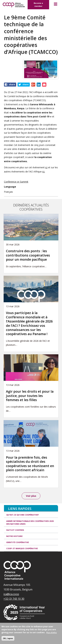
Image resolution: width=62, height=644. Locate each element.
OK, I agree (8, 638)
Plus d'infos (52, 632)
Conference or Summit (16, 182)
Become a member (38, 5)
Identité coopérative (18, 542)
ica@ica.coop (11, 594)
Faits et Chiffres (15, 530)
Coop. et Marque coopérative (22, 548)
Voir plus (31, 496)
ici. (44, 172)
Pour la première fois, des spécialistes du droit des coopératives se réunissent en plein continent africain (30, 464)
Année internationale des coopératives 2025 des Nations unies (30, 522)
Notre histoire (14, 536)
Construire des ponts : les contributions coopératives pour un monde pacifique (28, 255)
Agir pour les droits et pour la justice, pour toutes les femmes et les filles (30, 396)
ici (46, 167)
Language (10, 187)
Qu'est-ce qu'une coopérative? (23, 515)
